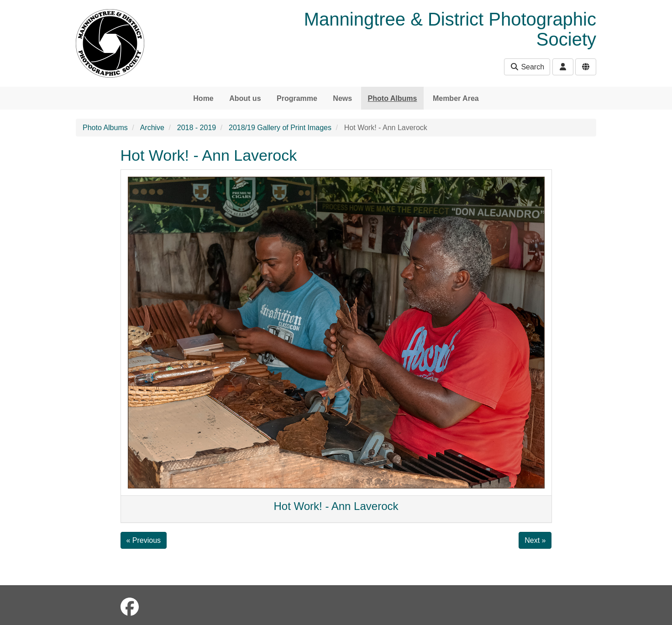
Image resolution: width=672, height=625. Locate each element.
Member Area (456, 98)
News (342, 98)
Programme (297, 98)
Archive (152, 128)
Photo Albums (393, 98)
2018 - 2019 (197, 128)
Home (203, 98)
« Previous (144, 540)
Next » (535, 540)
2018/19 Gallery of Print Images (280, 128)
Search (527, 67)
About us (245, 98)
